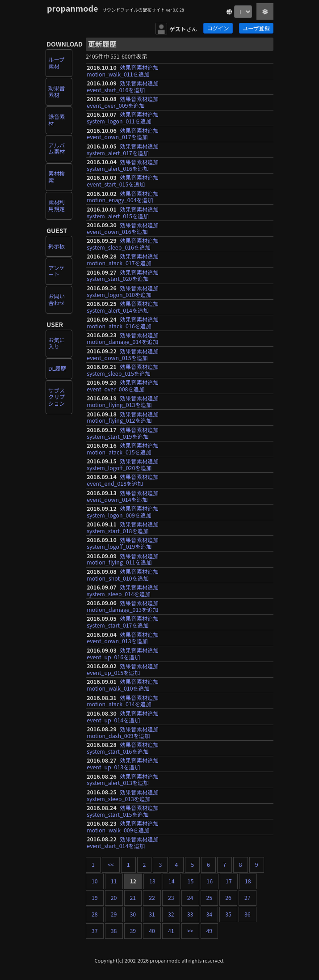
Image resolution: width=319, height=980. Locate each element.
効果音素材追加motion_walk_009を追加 (123, 827)
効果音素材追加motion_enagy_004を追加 (123, 197)
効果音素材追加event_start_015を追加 (123, 181)
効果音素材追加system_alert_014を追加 (123, 307)
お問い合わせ (57, 299)
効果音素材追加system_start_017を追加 (123, 622)
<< (111, 865)
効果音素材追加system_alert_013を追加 (123, 780)
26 (228, 898)
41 (171, 931)
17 (229, 881)
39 (133, 931)
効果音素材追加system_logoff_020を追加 (123, 465)
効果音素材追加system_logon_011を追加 (123, 118)
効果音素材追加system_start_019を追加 (123, 433)
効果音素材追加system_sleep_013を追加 (123, 795)
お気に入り (57, 343)
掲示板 (57, 246)
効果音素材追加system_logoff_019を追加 (123, 543)
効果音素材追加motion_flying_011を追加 (123, 559)
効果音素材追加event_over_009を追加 (123, 102)
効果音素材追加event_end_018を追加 (123, 480)
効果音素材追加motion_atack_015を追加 (123, 449)
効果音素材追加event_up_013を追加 (123, 764)
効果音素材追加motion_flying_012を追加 (123, 418)
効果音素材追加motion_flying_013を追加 (123, 401)
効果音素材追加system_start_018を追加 (123, 528)
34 (210, 914)
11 (114, 881)
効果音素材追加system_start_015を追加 (123, 811)
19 (95, 898)
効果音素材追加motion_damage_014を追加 (123, 338)
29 (114, 914)
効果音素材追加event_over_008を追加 (123, 386)
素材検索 (57, 177)
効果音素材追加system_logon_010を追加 (123, 291)
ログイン (218, 28)
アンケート (57, 271)
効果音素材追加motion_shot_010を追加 (123, 575)
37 (95, 931)
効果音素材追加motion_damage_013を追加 (123, 606)
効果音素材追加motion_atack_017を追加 (123, 260)
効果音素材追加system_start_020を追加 (123, 276)
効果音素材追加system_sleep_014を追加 (123, 591)
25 (210, 898)
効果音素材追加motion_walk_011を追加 (123, 71)
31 (152, 914)
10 (95, 881)
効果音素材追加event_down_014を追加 (123, 496)
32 (171, 914)
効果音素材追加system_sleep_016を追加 (123, 244)
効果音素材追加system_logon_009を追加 (123, 512)
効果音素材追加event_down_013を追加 (123, 638)
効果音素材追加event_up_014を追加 (123, 717)
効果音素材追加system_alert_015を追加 (123, 213)
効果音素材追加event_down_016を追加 (123, 228)
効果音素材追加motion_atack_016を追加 (123, 323)
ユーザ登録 (256, 28)
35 (228, 914)
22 (152, 898)
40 (152, 931)
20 (114, 898)
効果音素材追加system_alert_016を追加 (123, 165)
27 (248, 898)
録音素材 (57, 120)
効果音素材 (57, 91)
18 (248, 881)
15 (191, 881)
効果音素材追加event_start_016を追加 (123, 87)
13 (152, 881)
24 (190, 898)
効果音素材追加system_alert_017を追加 (123, 150)
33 (190, 914)
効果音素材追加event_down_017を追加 (123, 134)
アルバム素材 (57, 149)
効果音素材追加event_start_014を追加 (123, 842)
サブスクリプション (57, 397)
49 (210, 931)
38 (114, 931)
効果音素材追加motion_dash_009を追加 (123, 732)
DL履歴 (57, 369)
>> (190, 931)
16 (210, 881)
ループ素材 (56, 63)
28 (95, 914)
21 (133, 898)
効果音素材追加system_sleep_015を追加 (123, 370)
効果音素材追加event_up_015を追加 (123, 669)
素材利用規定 (57, 206)
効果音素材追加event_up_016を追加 (123, 654)
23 (171, 898)
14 (172, 881)
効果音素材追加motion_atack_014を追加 (123, 701)
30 (133, 914)
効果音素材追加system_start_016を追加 (123, 748)
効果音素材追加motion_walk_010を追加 (123, 685)
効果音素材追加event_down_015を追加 (123, 354)
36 (248, 914)
